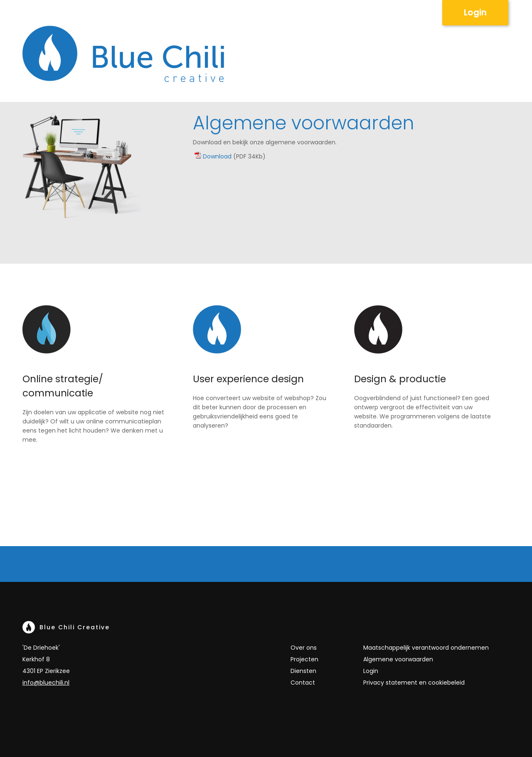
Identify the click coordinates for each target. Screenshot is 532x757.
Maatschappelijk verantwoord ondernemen (426, 648)
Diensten (303, 671)
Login (475, 13)
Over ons (304, 648)
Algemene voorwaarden (398, 659)
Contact (303, 683)
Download (217, 156)
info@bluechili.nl (46, 683)
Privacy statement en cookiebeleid (414, 683)
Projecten (304, 659)
